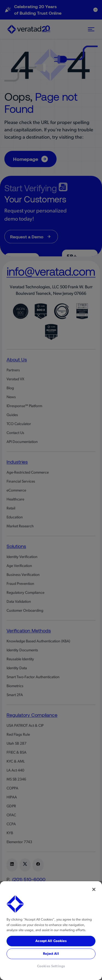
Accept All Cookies (51, 941)
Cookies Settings (51, 966)
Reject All (51, 954)
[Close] (94, 889)
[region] (51, 931)
